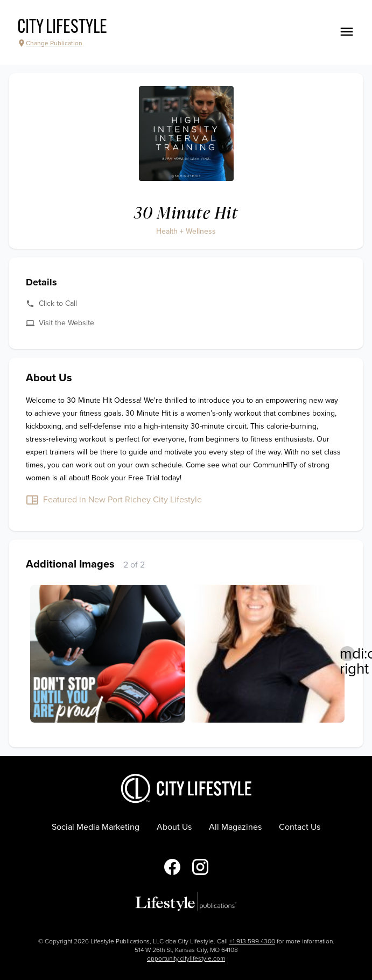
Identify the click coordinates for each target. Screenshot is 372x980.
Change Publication (50, 43)
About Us (174, 827)
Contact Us (300, 827)
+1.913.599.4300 (252, 941)
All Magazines (235, 827)
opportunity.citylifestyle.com (186, 958)
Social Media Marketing (96, 827)
